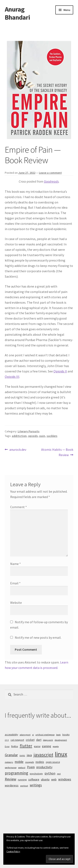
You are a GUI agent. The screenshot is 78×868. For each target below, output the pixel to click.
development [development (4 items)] (61, 740)
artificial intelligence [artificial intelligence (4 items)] (45, 735)
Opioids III (12, 377)
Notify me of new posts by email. (38, 637)
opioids (33, 436)
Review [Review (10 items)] (11, 779)
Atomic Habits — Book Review (57, 452)
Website (16, 603)
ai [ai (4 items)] (33, 735)
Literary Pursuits (29, 431)
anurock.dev (18, 450)
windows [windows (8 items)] (65, 779)
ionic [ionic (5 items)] (22, 755)
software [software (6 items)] (34, 779)
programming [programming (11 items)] (16, 773)
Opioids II (60, 371)
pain (42, 436)
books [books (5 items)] (66, 734)
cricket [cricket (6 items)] (30, 740)
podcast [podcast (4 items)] (22, 768)
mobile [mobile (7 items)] (19, 762)
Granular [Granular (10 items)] (11, 755)
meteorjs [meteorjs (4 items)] (9, 762)
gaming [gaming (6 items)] (47, 746)
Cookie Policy (13, 851)
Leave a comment (50, 173)
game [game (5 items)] (37, 746)
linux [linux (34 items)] (61, 754)
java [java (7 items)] (29, 755)
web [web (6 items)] (54, 779)
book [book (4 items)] (58, 735)
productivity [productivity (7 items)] (44, 767)
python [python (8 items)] (50, 773)
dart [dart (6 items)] (39, 740)
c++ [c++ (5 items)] (7, 740)
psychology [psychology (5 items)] (36, 773)
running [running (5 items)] (22, 779)
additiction (19, 436)
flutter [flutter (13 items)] (26, 746)
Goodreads (51, 181)
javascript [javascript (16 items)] (43, 755)
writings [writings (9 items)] (36, 785)
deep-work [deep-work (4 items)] (48, 740)
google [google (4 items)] (56, 746)
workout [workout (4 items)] (24, 786)
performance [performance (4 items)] (11, 768)
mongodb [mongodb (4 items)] (30, 762)
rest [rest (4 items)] (59, 774)
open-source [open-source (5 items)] (53, 762)
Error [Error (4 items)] (7, 746)
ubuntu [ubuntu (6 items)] (45, 779)
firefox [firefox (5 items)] (15, 746)
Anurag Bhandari (17, 13)
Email (15, 583)
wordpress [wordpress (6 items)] (12, 785)
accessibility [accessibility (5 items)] (11, 734)
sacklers (52, 436)
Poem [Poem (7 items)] (31, 767)
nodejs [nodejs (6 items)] (40, 762)
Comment (19, 507)
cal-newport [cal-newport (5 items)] (17, 740)
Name (15, 564)
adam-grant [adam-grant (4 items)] (25, 735)
